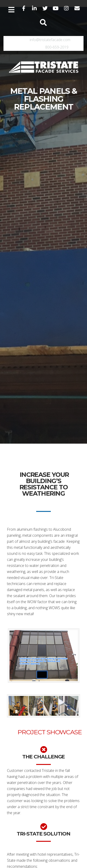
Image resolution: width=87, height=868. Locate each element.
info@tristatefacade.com (50, 40)
